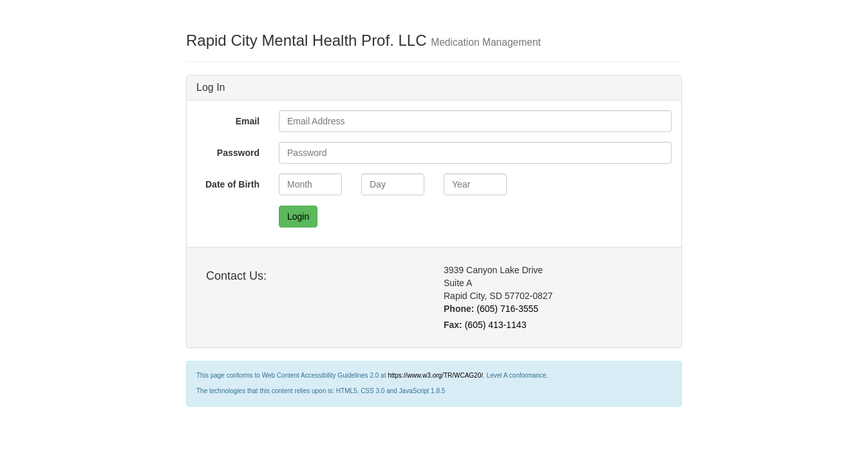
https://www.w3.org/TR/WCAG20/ (435, 375)
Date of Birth (232, 184)
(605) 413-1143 (496, 325)
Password (238, 153)
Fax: (453, 325)
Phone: (459, 309)
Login (298, 217)
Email (248, 121)
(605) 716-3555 (507, 309)
